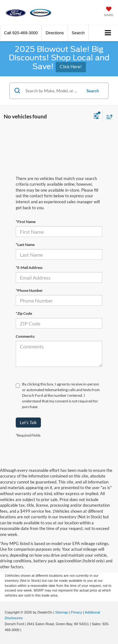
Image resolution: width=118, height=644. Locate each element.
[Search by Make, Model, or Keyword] (53, 91)
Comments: (25, 336)
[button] (21, 33)
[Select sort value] (108, 117)
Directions (55, 33)
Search (93, 91)
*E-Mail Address (29, 267)
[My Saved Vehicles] (109, 12)
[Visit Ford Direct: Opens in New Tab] (24, 630)
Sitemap (62, 612)
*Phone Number (29, 290)
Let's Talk (28, 423)
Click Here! (71, 67)
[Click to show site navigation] (108, 33)
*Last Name (25, 245)
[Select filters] (96, 117)
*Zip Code (24, 313)
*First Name (26, 222)
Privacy (76, 612)
